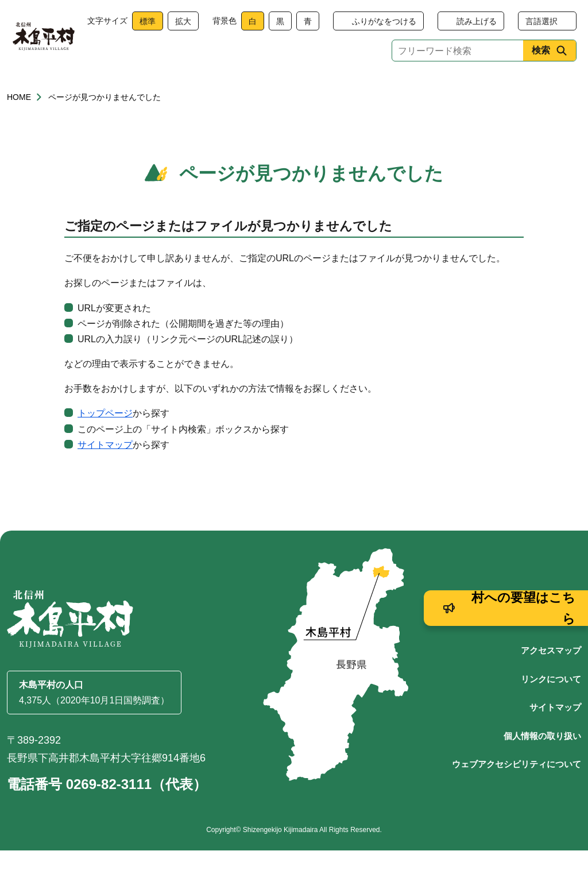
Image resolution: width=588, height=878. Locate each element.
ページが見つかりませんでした (105, 125)
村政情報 (539, 88)
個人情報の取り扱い (542, 763)
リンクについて (551, 707)
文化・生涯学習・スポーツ (422, 88)
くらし (49, 88)
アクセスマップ (551, 678)
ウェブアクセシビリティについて (517, 792)
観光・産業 (306, 88)
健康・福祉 (135, 88)
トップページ (105, 441)
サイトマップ (105, 472)
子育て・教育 (220, 88)
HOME (19, 125)
